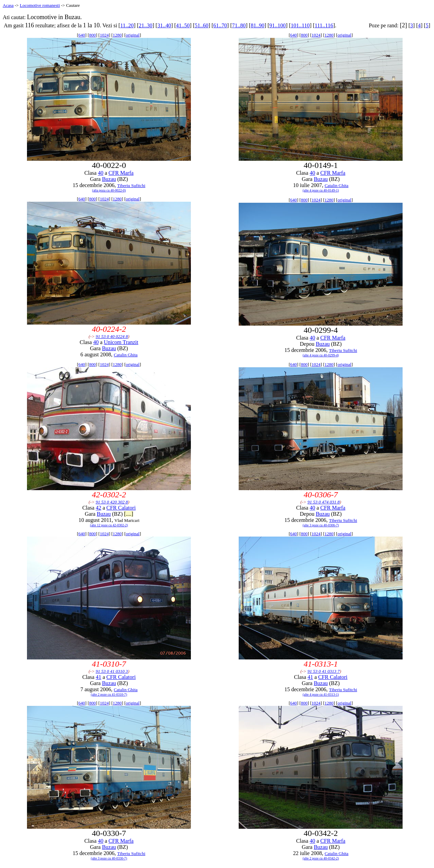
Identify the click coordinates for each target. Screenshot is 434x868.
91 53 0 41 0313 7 (323, 671)
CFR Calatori (121, 508)
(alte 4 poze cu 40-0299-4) (321, 355)
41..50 (183, 25)
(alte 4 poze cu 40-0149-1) (321, 190)
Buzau (109, 179)
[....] (129, 514)
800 (93, 35)
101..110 (300, 25)
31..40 (164, 25)
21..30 (145, 25)
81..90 (257, 25)
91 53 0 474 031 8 (323, 502)
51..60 (201, 25)
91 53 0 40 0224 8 (112, 336)
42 (98, 508)
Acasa (8, 5)
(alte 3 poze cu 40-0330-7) (109, 858)
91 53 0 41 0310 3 (112, 671)
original (132, 35)
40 (101, 173)
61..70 (220, 25)
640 (82, 35)
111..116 (324, 25)
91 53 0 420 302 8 (112, 502)
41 (98, 677)
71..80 (239, 25)
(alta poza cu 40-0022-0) (109, 190)
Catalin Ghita (337, 186)
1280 (117, 35)
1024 (104, 35)
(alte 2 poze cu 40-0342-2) (321, 858)
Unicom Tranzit (121, 342)
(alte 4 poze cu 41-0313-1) (321, 694)
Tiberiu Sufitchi (131, 186)
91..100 (278, 25)
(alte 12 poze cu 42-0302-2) (109, 525)
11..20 (127, 25)
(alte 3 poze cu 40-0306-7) (321, 525)
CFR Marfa (121, 173)
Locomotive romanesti (40, 5)
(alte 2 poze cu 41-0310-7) (109, 694)
